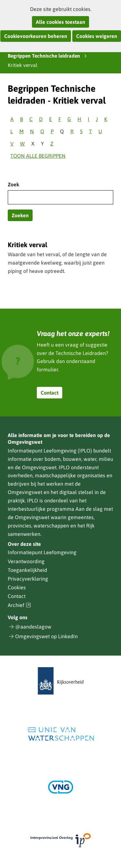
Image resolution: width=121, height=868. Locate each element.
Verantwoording (26, 561)
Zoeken (20, 215)
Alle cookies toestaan (60, 22)
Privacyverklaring (28, 579)
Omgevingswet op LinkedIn (46, 636)
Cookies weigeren (97, 36)
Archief (19, 605)
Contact (50, 393)
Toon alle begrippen (38, 156)
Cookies (17, 587)
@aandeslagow (33, 627)
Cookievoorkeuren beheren (36, 36)
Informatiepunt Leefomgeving (42, 552)
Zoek (13, 184)
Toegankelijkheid (27, 570)
